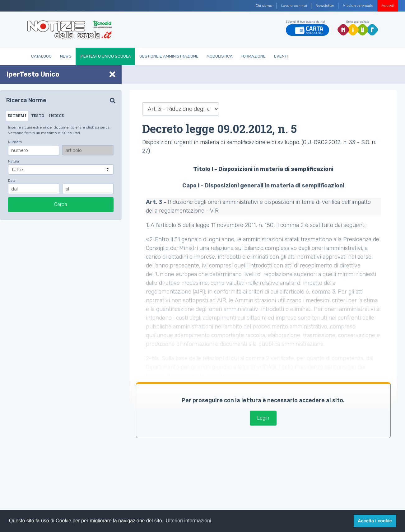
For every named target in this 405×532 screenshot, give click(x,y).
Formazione (253, 56)
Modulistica (220, 56)
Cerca (61, 204)
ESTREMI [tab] (17, 115)
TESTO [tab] (38, 115)
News (66, 56)
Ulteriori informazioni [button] (189, 521)
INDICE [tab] (56, 115)
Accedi (388, 6)
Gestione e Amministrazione (169, 56)
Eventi (281, 56)
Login (263, 418)
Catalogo (41, 56)
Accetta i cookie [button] (375, 521)
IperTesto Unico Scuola (105, 56)
